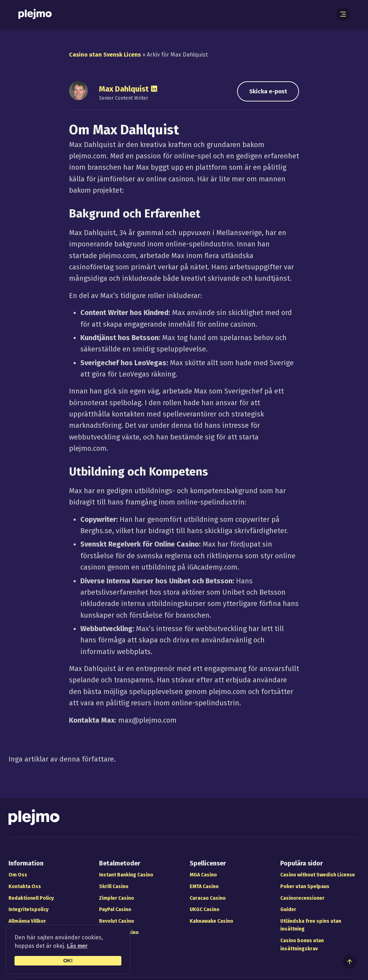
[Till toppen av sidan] (350, 962)
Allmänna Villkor (27, 921)
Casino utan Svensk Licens (105, 55)
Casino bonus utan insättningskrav (302, 945)
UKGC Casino (205, 909)
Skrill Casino (114, 886)
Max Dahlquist (124, 89)
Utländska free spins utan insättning (311, 925)
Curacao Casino (208, 898)
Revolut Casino (117, 921)
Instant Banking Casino (126, 875)
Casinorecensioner (302, 898)
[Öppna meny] (343, 14)
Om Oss (18, 875)
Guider (288, 909)
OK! (68, 961)
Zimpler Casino (117, 898)
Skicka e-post (268, 91)
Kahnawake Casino (211, 921)
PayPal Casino (115, 909)
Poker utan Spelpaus (305, 886)
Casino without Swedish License (318, 875)
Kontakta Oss (25, 886)
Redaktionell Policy (31, 898)
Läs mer (77, 946)
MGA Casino (203, 875)
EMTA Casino (204, 886)
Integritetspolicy (28, 909)
